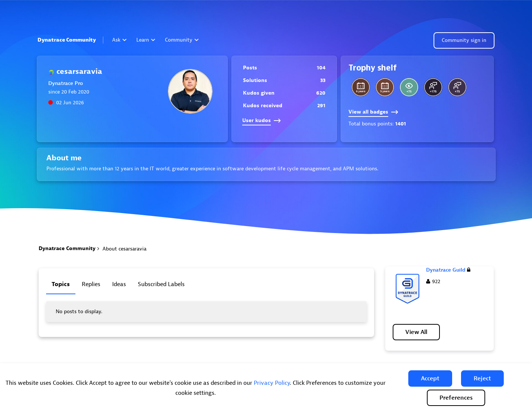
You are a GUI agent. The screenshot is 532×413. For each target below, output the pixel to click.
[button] (430, 378)
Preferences (456, 398)
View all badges (373, 112)
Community (182, 40)
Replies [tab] (91, 284)
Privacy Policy (272, 383)
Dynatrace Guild (448, 270)
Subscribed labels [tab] (161, 284)
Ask (119, 40)
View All (416, 332)
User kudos (262, 120)
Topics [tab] (61, 284)
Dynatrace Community (67, 40)
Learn (146, 40)
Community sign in (464, 40)
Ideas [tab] (119, 284)
